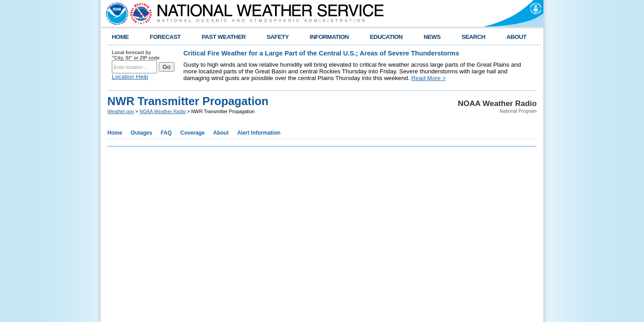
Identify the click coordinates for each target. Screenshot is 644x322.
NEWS (432, 37)
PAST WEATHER (224, 37)
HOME (120, 37)
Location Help (130, 77)
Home (115, 133)
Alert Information (259, 133)
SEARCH (473, 37)
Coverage (193, 133)
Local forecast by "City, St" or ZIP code (136, 55)
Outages (141, 133)
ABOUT (516, 37)
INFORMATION (329, 37)
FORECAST (165, 37)
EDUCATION (386, 37)
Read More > (428, 78)
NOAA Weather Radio (163, 111)
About (221, 133)
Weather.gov (121, 111)
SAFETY (278, 37)
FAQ (166, 133)
